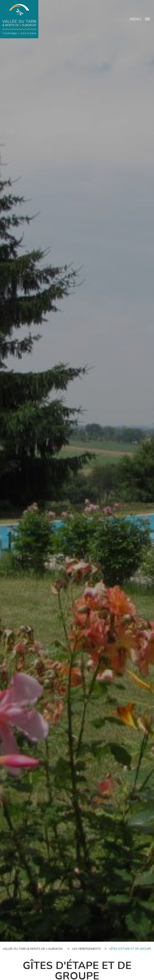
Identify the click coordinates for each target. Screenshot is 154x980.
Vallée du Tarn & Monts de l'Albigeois (33, 949)
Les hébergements (87, 949)
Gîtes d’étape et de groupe (130, 949)
